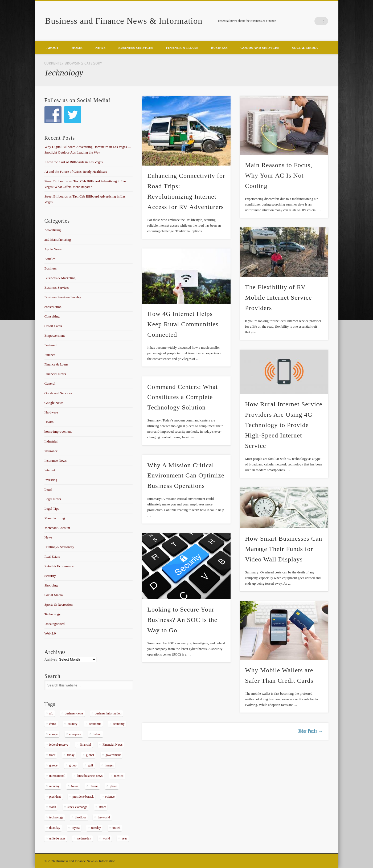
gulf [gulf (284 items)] (90, 765)
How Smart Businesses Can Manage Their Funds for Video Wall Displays (284, 549)
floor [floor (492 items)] (52, 755)
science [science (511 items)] (110, 797)
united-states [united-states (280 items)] (57, 838)
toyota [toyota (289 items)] (76, 828)
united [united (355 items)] (116, 828)
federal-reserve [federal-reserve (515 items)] (59, 745)
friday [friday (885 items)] (71, 755)
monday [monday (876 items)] (54, 786)
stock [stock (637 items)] (53, 807)
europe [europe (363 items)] (54, 734)
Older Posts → (310, 731)
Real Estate (52, 556)
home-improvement (58, 431)
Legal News (53, 499)
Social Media (305, 48)
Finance (50, 355)
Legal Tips (52, 509)
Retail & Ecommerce (59, 566)
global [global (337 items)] (90, 755)
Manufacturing (55, 518)
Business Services (136, 48)
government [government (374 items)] (113, 755)
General (50, 383)
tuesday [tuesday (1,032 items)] (96, 828)
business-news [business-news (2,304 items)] (74, 713)
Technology (53, 614)
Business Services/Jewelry (63, 297)
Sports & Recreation (59, 604)
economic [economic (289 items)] (95, 724)
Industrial (51, 441)
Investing (51, 480)
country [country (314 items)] (73, 724)
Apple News (53, 249)
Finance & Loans (182, 48)
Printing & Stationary (59, 547)
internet (50, 470)
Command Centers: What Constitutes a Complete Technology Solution (183, 397)
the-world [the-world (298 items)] (104, 817)
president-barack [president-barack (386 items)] (83, 797)
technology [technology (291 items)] (56, 817)
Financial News (55, 374)
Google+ (313, 21)
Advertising (53, 230)
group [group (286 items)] (73, 765)
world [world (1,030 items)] (106, 838)
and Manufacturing (58, 240)
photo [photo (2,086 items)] (113, 786)
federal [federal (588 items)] (97, 734)
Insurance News (56, 461)
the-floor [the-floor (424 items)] (80, 817)
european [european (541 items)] (75, 734)
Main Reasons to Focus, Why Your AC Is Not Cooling (279, 175)
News (100, 48)
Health (49, 422)
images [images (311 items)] (109, 765)
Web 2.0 (50, 633)
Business (219, 48)
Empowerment (55, 335)
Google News (54, 403)
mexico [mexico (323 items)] (119, 776)
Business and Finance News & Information (124, 21)
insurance (51, 451)
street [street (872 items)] (102, 807)
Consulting (52, 316)
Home (77, 48)
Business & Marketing (60, 278)
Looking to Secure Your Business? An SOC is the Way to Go (182, 620)
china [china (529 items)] (53, 724)
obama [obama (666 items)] (94, 786)
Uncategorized (55, 624)
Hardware (51, 412)
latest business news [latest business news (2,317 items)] (90, 776)
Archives (51, 659)
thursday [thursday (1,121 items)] (55, 828)
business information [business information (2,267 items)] (108, 713)
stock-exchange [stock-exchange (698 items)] (77, 807)
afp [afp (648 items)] (51, 713)
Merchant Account (57, 528)
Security (50, 576)
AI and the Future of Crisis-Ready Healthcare (76, 172)
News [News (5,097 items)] (75, 786)
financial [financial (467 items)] (85, 745)
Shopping (51, 585)
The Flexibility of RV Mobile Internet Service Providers (278, 298)
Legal (48, 489)
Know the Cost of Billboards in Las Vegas (74, 162)
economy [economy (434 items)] (119, 724)
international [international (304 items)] (57, 776)
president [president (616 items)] (55, 797)
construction (53, 307)
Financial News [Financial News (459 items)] (112, 745)
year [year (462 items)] (124, 838)
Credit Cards (53, 326)
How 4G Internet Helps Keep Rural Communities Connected (183, 324)
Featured (50, 345)
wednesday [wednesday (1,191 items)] (84, 838)
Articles (50, 259)
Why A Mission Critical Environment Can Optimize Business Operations (186, 476)
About (53, 48)
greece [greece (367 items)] (53, 765)
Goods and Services (260, 48)
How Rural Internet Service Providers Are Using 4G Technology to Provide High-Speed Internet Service (284, 425)
